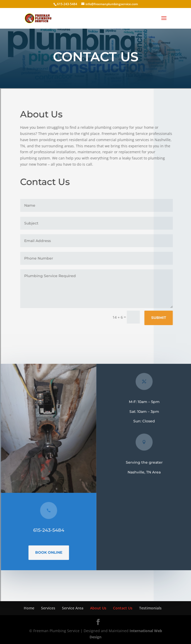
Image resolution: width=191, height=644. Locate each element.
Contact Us (123, 608)
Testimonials (150, 608)
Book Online (50, 552)
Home (29, 608)
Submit (160, 318)
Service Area (73, 608)
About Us (98, 608)
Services (48, 608)
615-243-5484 (50, 530)
